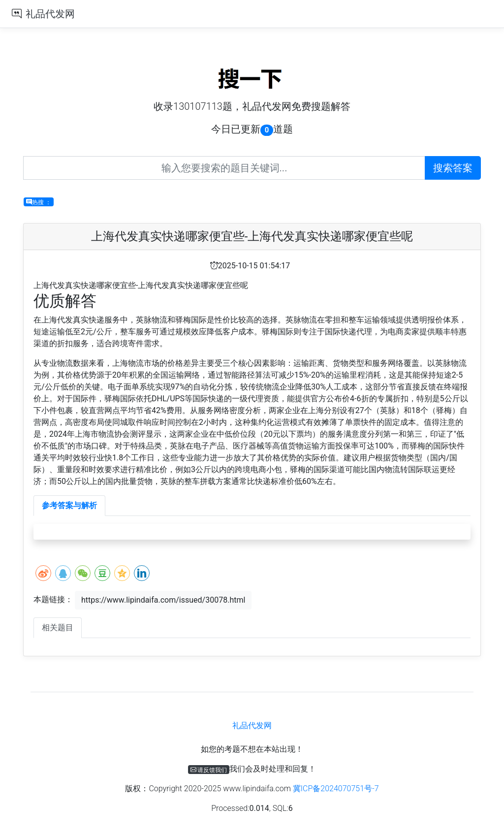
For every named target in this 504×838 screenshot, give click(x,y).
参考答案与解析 (69, 505)
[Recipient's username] (224, 168)
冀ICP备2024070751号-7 (336, 789)
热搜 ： (39, 202)
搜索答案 (453, 168)
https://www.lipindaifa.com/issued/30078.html (163, 600)
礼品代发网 (50, 14)
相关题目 (58, 628)
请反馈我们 (209, 770)
